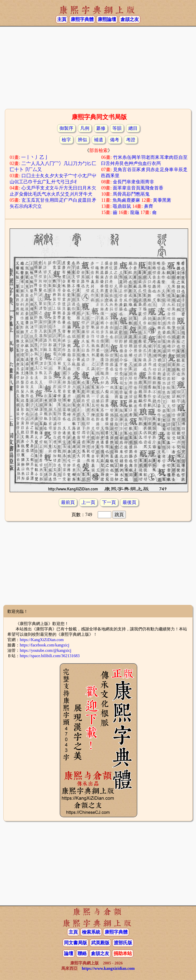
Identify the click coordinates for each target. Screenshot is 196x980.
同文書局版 (76, 943)
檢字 (66, 140)
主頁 (62, 19)
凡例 (85, 128)
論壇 (69, 953)
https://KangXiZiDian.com (42, 640)
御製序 (66, 128)
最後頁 (129, 502)
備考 (115, 140)
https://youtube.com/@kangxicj (45, 650)
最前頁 (68, 502)
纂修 (101, 128)
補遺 (99, 140)
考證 (131, 140)
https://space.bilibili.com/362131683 (50, 656)
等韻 (117, 128)
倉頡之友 (130, 19)
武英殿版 (100, 943)
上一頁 (88, 502)
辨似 (82, 140)
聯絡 (82, 953)
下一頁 (109, 502)
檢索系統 (91, 932)
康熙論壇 (107, 19)
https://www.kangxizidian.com (108, 968)
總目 (133, 128)
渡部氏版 (123, 943)
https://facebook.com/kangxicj (44, 645)
